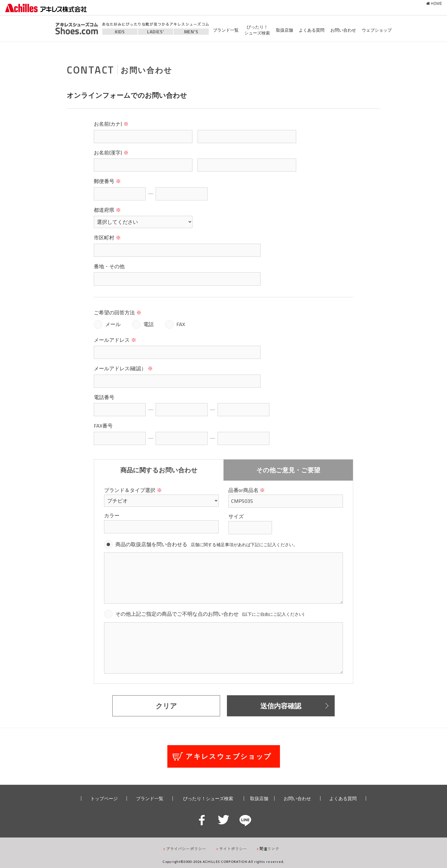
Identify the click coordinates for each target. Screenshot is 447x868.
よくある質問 (312, 30)
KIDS (120, 32)
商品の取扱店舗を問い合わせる (207, 544)
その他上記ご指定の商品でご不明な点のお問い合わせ (210, 614)
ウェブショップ (377, 30)
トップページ (104, 798)
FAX (181, 324)
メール (113, 324)
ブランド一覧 (226, 30)
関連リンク (268, 849)
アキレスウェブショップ (228, 756)
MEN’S (191, 32)
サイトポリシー (232, 849)
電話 (149, 324)
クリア (166, 706)
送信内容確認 (281, 706)
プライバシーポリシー (185, 849)
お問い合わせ (343, 30)
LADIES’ (156, 32)
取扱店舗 (285, 30)
